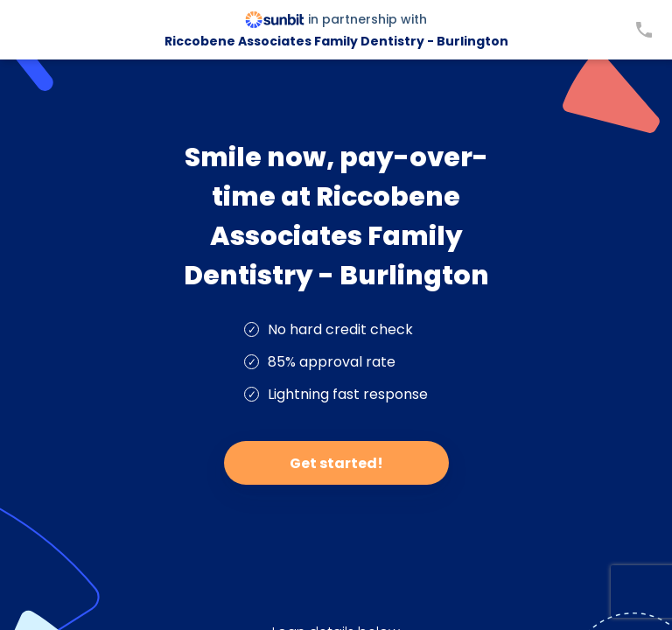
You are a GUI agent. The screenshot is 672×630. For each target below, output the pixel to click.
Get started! (336, 463)
